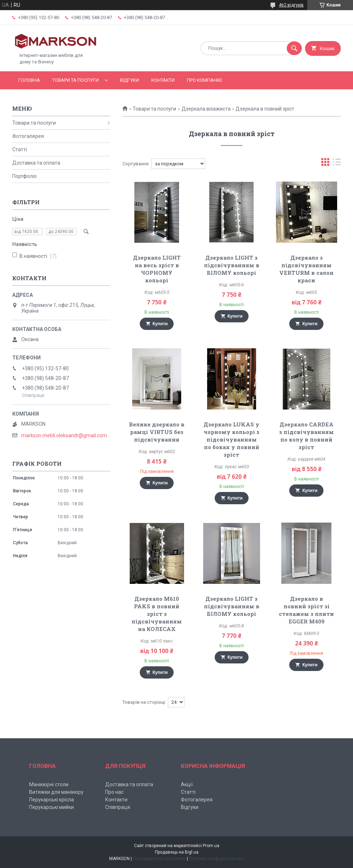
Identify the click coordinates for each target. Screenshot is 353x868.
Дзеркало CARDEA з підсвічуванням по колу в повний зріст (307, 436)
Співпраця (118, 807)
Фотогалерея (28, 136)
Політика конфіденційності (217, 859)
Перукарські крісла (52, 800)
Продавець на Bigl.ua (177, 852)
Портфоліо (24, 176)
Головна (29, 80)
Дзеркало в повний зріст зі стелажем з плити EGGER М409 (306, 610)
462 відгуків (291, 5)
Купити (160, 324)
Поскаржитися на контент (159, 859)
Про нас (114, 792)
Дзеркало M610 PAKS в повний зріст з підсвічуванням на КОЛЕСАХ (157, 614)
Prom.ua (211, 846)
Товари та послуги (75, 80)
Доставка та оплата (36, 163)
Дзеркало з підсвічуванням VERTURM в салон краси (306, 269)
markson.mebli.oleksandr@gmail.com (64, 435)
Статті (20, 149)
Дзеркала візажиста (206, 109)
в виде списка (337, 164)
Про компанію (204, 80)
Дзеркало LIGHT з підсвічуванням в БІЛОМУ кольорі (232, 265)
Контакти (163, 80)
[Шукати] (294, 48)
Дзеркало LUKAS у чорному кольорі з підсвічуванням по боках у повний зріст (231, 439)
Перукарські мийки (52, 807)
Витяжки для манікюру (56, 792)
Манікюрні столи (49, 784)
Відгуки (129, 80)
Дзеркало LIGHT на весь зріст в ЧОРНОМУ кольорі (157, 269)
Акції (187, 784)
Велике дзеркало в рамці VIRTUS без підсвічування (157, 432)
